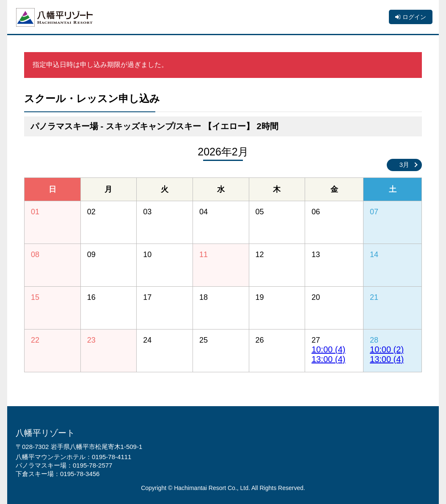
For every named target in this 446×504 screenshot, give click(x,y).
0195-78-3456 (80, 474)
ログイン (414, 17)
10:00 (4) (328, 349)
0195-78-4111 (111, 457)
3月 (404, 165)
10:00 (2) (387, 349)
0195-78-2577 (92, 465)
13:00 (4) (328, 359)
